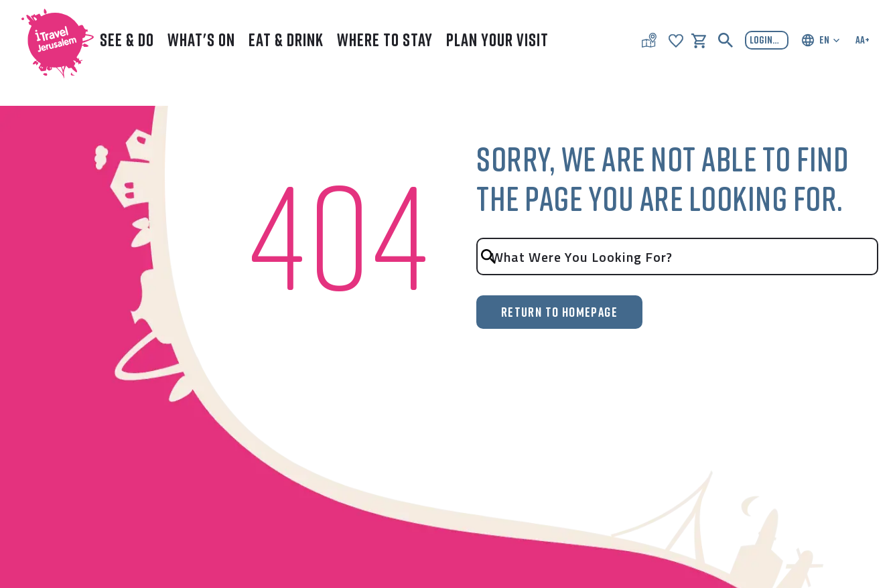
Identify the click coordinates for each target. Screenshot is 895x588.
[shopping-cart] (699, 40)
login (768, 41)
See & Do (127, 40)
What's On (201, 40)
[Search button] (726, 40)
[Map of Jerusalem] (649, 40)
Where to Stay (385, 40)
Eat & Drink (286, 40)
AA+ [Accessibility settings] (863, 40)
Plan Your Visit (497, 40)
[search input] (677, 256)
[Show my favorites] (676, 40)
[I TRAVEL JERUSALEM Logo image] (52, 41)
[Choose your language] (820, 40)
